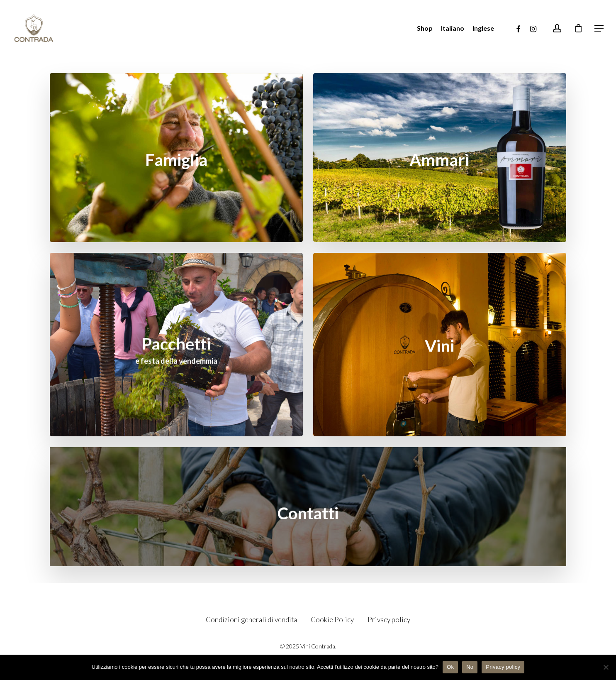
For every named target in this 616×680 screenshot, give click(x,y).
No (470, 667)
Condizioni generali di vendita (251, 620)
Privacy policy (389, 620)
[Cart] (578, 28)
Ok (450, 667)
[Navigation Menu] (599, 28)
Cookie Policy (332, 620)
